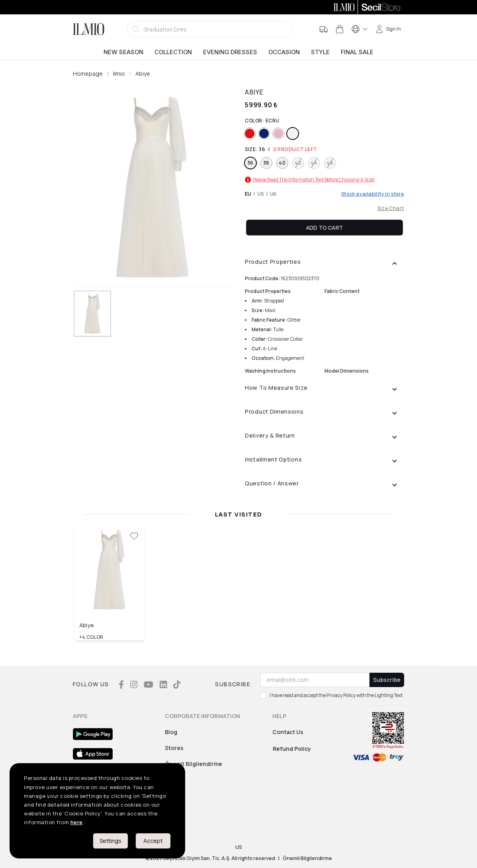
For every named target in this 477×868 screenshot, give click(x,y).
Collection (173, 52)
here (77, 822)
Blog (171, 732)
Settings (110, 841)
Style (320, 52)
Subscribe (387, 680)
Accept (153, 841)
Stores (174, 748)
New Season (123, 52)
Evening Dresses (230, 52)
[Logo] (89, 29)
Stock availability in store (373, 194)
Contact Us (288, 732)
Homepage (88, 74)
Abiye (143, 74)
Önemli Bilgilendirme (194, 764)
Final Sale (357, 52)
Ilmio (119, 74)
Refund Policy (292, 749)
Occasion (284, 52)
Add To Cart (325, 227)
